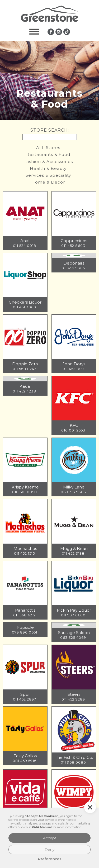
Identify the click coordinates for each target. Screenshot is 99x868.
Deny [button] (49, 850)
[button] (34, 32)
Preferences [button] (50, 859)
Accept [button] (50, 838)
